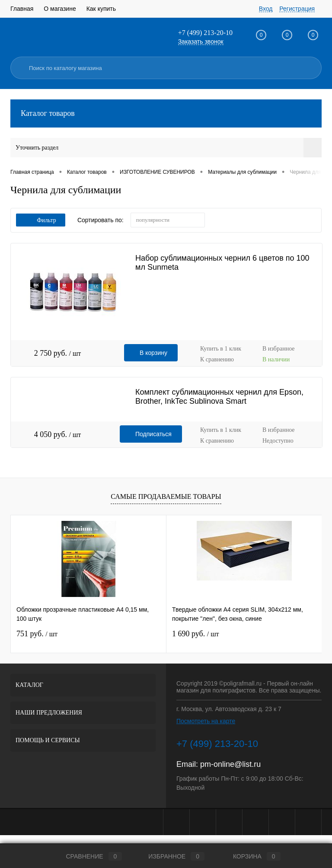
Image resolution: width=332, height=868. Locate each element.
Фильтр (41, 220)
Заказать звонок (201, 41)
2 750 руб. (57, 353)
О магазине (60, 9)
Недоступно (278, 441)
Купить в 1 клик (221, 349)
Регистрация (297, 9)
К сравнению (217, 359)
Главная (22, 9)
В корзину (153, 353)
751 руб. (37, 634)
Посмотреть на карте (206, 721)
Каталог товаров (166, 113)
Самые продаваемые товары (166, 496)
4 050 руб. (57, 434)
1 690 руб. (195, 634)
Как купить (101, 9)
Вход (266, 9)
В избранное (279, 349)
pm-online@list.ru (230, 764)
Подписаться (153, 434)
